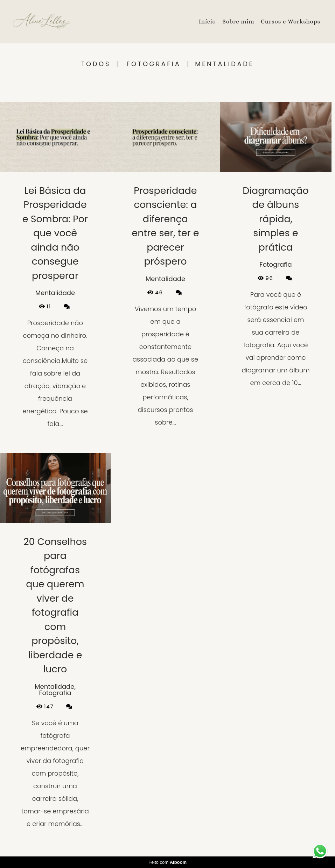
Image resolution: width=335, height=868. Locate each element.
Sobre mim (238, 22)
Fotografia (154, 64)
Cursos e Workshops (291, 22)
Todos (96, 64)
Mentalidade (224, 64)
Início (207, 22)
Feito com (167, 862)
